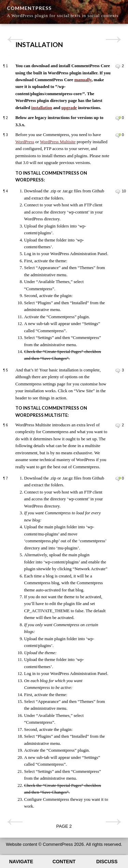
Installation (39, 45)
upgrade (69, 108)
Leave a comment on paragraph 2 (118, 118)
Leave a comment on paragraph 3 (118, 135)
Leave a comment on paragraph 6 (118, 426)
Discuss (107, 862)
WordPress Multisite (58, 142)
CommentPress (29, 8)
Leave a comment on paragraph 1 (118, 67)
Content (64, 862)
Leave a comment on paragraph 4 (118, 192)
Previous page (15, 40)
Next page (113, 40)
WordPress (25, 142)
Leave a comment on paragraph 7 (118, 479)
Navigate (21, 862)
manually (83, 80)
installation (42, 108)
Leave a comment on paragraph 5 (118, 371)
